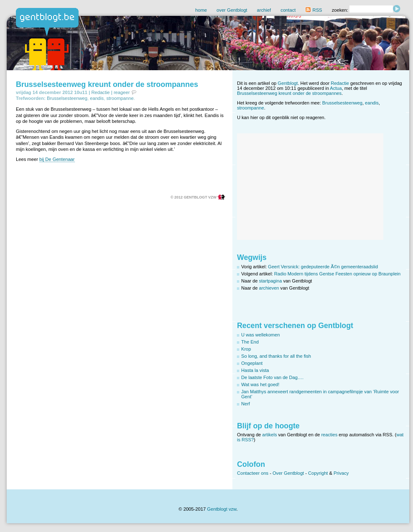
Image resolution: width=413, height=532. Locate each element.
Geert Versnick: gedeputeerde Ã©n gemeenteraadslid (323, 267)
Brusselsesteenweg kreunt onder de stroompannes (107, 84)
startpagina (271, 281)
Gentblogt (288, 83)
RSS (314, 10)
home (201, 10)
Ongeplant (252, 363)
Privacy (341, 473)
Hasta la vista (255, 370)
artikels (269, 435)
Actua (336, 88)
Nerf (246, 404)
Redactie (100, 92)
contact (288, 10)
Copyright (318, 473)
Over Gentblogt (288, 473)
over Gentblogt (232, 10)
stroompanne (120, 98)
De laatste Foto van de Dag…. (272, 377)
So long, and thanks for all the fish (276, 356)
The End (250, 342)
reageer (122, 92)
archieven (269, 288)
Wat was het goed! (260, 384)
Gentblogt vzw (222, 509)
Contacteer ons (253, 473)
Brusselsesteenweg (67, 98)
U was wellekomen (260, 335)
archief (264, 10)
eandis (97, 98)
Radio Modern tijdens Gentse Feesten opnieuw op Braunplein (337, 274)
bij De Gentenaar (57, 159)
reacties (329, 435)
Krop (246, 349)
